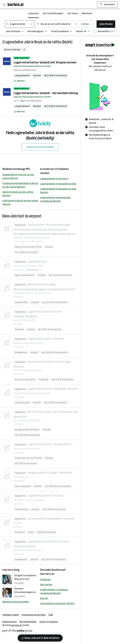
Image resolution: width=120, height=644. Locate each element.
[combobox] (20, 24)
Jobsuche (33, 13)
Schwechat (21, 352)
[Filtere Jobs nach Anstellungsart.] (39, 32)
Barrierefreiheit (28, 622)
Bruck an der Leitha (31, 247)
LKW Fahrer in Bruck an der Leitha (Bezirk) (20, 202)
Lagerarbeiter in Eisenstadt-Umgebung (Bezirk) (56, 199)
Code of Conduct (49, 622)
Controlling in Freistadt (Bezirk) (57, 603)
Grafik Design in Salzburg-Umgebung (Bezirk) (54, 591)
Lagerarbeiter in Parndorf (54, 179)
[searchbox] (20, 24)
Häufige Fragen (11, 615)
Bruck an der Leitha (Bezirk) (53, 42)
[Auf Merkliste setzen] (19, 81)
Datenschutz (10, 622)
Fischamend (21, 509)
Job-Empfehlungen (53, 13)
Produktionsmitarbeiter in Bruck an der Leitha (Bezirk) (20, 185)
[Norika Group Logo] (17, 631)
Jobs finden (106, 24)
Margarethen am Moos (27, 430)
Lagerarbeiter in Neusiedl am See (58, 184)
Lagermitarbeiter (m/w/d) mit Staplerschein (45, 62)
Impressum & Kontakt (34, 615)
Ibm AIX (44, 598)
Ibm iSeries (46, 585)
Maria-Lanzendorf (25, 275)
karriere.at (47, 574)
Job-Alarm (73, 13)
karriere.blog (11, 570)
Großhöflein (21, 302)
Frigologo (45, 579)
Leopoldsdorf (22, 75)
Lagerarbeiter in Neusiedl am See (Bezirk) (58, 191)
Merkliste (87, 13)
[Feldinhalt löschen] (32, 24)
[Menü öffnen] (4, 4)
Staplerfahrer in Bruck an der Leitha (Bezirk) (18, 176)
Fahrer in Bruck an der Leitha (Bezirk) (18, 194)
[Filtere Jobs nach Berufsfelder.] (17, 32)
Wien (17, 247)
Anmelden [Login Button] (107, 4)
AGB (51, 615)
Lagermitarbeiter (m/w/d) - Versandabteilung (46, 93)
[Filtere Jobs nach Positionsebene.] (63, 32)
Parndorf (20, 532)
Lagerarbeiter (14, 42)
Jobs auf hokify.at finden (40, 147)
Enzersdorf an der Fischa (28, 458)
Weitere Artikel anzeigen (16, 602)
